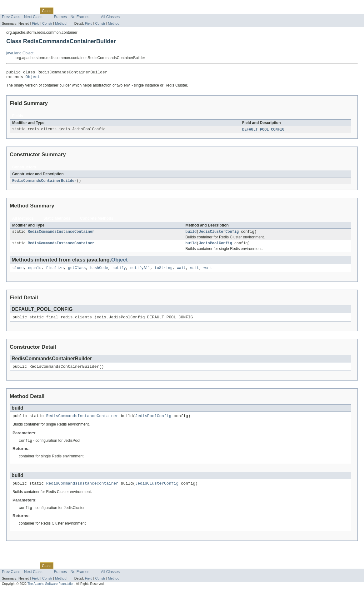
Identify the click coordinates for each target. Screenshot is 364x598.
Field (36, 23)
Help (119, 11)
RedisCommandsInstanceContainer (61, 235)
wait (181, 272)
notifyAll (140, 272)
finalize (55, 272)
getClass (77, 272)
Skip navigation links (17, 5)
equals (35, 272)
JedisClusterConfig (219, 235)
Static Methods (57, 221)
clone (18, 272)
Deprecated (89, 11)
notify (119, 272)
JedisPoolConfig (215, 247)
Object (33, 78)
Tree (71, 11)
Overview (10, 11)
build (191, 235)
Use (60, 11)
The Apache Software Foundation (51, 593)
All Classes (110, 17)
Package (29, 11)
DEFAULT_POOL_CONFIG (263, 132)
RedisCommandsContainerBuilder (44, 183)
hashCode (99, 272)
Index (107, 11)
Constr (47, 23)
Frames (60, 17)
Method (61, 23)
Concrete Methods (97, 221)
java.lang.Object (20, 53)
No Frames (80, 17)
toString (164, 272)
